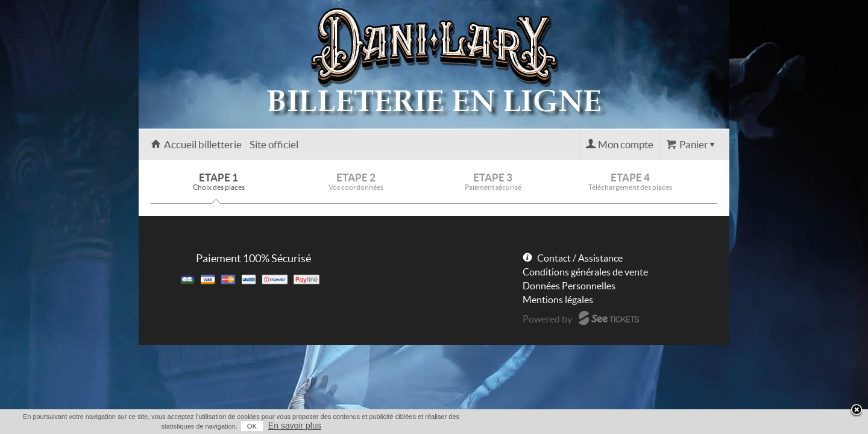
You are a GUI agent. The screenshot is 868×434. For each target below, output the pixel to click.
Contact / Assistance (580, 258)
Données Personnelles (569, 286)
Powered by (547, 319)
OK (664, 426)
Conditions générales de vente (585, 272)
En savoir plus (706, 426)
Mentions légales (558, 300)
